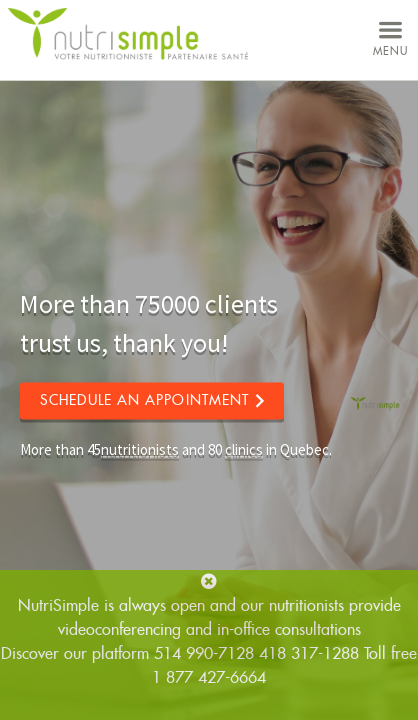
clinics (244, 449)
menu (390, 36)
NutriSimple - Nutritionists (128, 34)
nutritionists (140, 449)
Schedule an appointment (144, 400)
